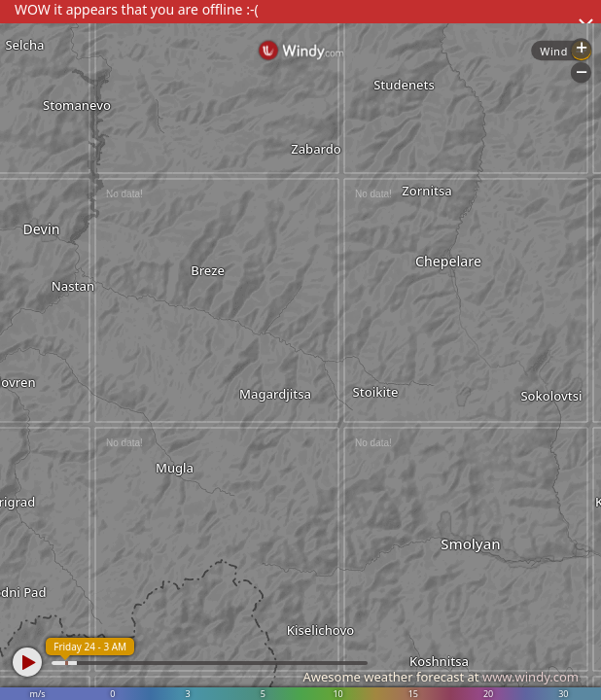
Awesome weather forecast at (441, 677)
